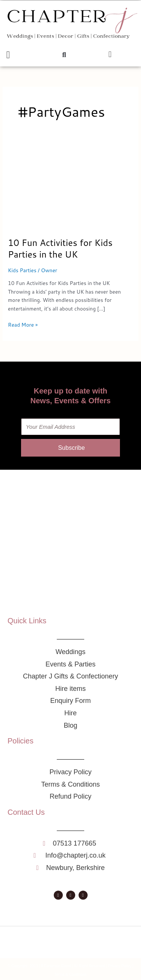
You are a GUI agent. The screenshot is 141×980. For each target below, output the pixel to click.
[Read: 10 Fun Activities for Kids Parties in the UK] (70, 187)
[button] (8, 55)
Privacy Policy (120, 966)
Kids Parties (22, 270)
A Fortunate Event (56, 966)
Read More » (23, 324)
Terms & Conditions (70, 975)
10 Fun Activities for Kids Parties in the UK (60, 248)
